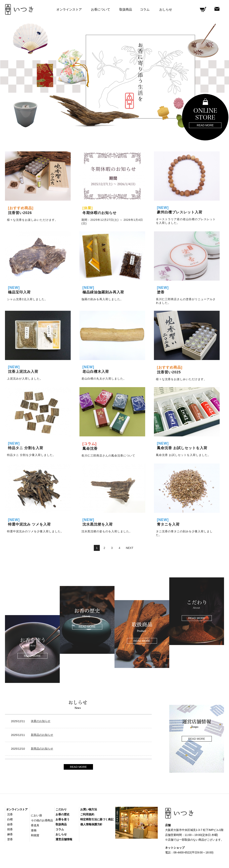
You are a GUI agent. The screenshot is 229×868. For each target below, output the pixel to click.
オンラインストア (17, 809)
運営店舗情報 (64, 839)
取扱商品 (126, 9)
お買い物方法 (89, 809)
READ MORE (78, 767)
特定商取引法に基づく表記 (97, 819)
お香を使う (63, 819)
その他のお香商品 (42, 820)
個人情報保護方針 (91, 824)
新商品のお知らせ (42, 735)
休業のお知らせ (41, 721)
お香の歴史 (63, 814)
